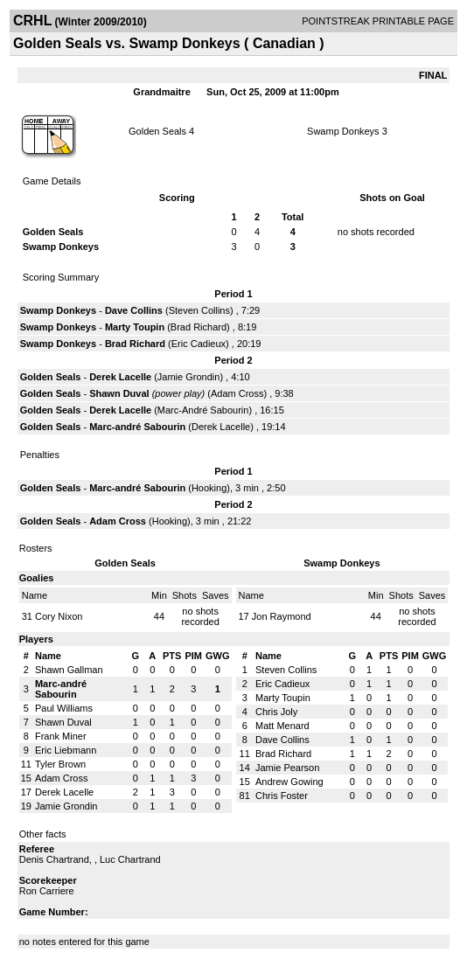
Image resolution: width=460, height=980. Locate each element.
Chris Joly (276, 712)
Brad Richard (199, 327)
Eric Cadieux (199, 344)
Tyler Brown (60, 764)
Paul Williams (64, 708)
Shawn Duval (119, 393)
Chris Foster (282, 796)
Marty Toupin (135, 327)
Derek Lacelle (120, 377)
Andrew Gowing (289, 782)
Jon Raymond (282, 616)
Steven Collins (199, 310)
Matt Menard (282, 726)
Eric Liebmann (66, 750)
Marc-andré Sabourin (137, 427)
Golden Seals (157, 131)
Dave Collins (134, 310)
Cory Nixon (59, 616)
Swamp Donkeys (343, 131)
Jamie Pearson (287, 768)
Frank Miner (61, 736)
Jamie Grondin (189, 377)
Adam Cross (237, 393)
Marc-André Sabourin (203, 410)
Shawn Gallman (69, 670)
